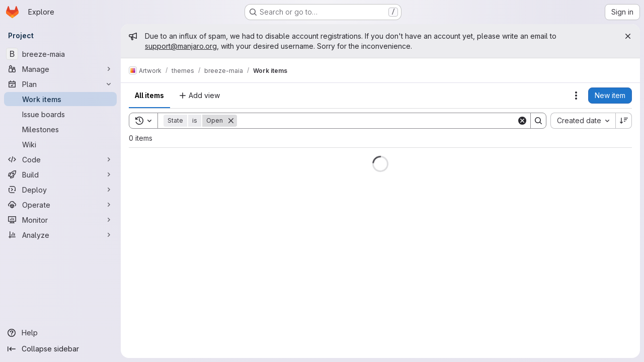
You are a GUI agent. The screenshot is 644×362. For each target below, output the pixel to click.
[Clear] (522, 121)
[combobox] (583, 121)
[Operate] (60, 205)
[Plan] (60, 84)
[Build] (60, 174)
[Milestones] (60, 129)
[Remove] (231, 121)
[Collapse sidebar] (60, 349)
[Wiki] (60, 144)
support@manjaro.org (181, 46)
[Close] (628, 36)
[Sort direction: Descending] (624, 121)
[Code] (60, 159)
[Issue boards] (60, 114)
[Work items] (60, 99)
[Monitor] (60, 220)
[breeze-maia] (60, 54)
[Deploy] (60, 190)
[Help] (60, 333)
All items (149, 95)
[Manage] (60, 69)
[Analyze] (60, 235)
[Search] (377, 121)
